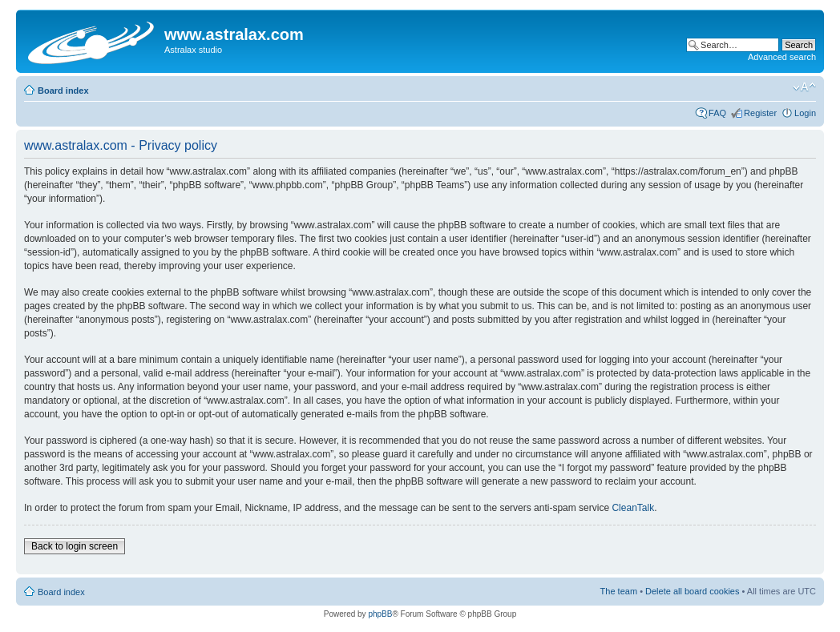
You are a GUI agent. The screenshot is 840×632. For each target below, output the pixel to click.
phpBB (380, 614)
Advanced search (782, 57)
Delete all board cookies (692, 591)
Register (760, 113)
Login (805, 113)
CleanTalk (633, 508)
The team (619, 591)
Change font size (804, 87)
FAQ (717, 113)
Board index (63, 91)
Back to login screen (75, 546)
